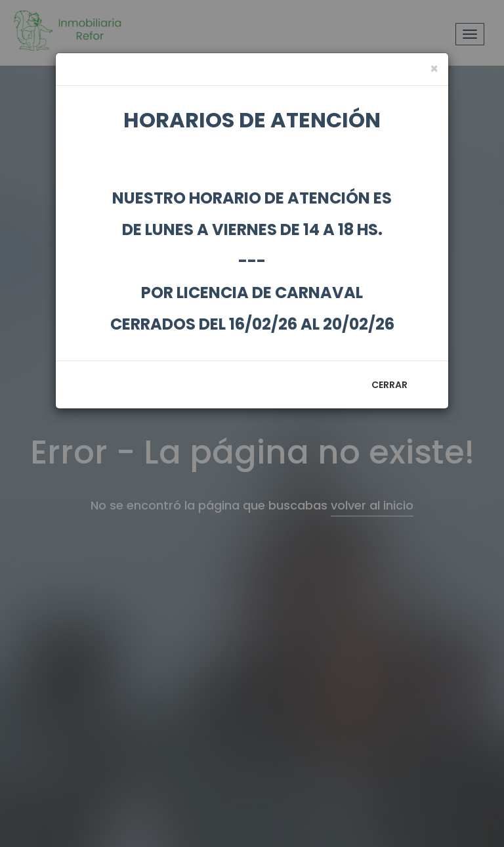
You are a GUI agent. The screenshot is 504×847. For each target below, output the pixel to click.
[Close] (434, 69)
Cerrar (389, 385)
